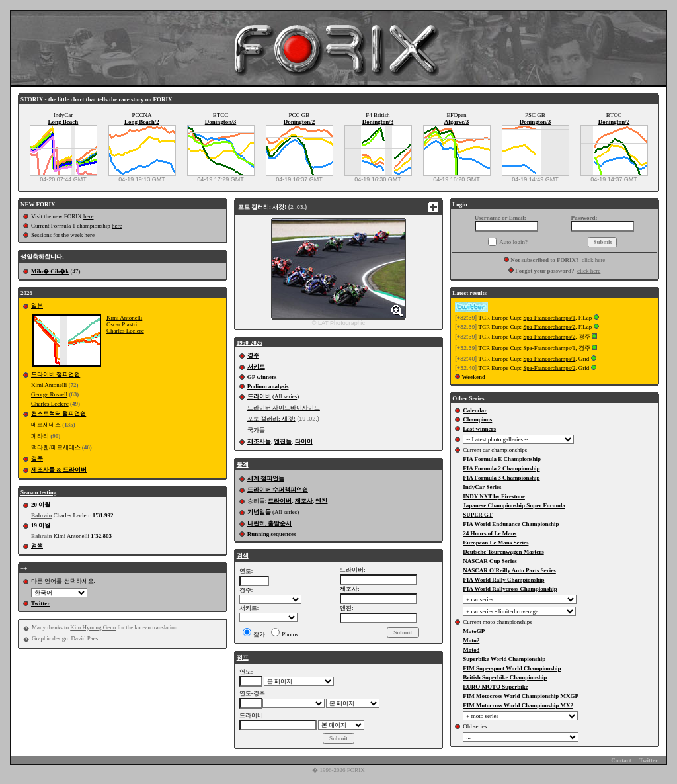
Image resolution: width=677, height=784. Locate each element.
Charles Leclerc (125, 331)
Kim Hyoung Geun (93, 627)
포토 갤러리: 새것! (271, 419)
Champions (477, 419)
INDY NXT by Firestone (494, 496)
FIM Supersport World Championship (512, 668)
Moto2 (471, 640)
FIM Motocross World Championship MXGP (521, 696)
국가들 (256, 430)
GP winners (262, 377)
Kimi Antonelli (124, 318)
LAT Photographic (341, 323)
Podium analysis (268, 386)
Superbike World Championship (504, 659)
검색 (37, 546)
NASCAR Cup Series (490, 561)
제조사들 (259, 441)
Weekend (474, 377)
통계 (243, 464)
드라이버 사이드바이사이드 (284, 408)
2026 (26, 293)
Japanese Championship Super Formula (514, 505)
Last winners (479, 429)
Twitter (40, 603)
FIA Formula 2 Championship (501, 468)
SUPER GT (478, 515)
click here (593, 260)
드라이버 (259, 396)
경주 (37, 458)
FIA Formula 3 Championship (501, 478)
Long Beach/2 (142, 122)
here (89, 216)
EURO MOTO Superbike (495, 687)
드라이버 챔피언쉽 (56, 374)
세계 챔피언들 (266, 478)
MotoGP (474, 631)
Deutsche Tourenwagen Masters (503, 552)
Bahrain (42, 515)
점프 (243, 658)
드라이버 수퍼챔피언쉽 (278, 490)
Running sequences (272, 534)
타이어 (304, 441)
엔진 (321, 501)
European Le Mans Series (496, 543)
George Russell (49, 394)
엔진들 (283, 441)
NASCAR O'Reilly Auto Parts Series (509, 570)
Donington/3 (221, 122)
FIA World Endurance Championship (511, 524)
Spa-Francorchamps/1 (549, 318)
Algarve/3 (457, 122)
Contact (621, 760)
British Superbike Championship (505, 677)
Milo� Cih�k (50, 271)
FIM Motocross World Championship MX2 (518, 705)
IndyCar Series (482, 487)
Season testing (38, 492)
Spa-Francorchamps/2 (549, 327)
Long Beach (63, 122)
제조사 (304, 501)
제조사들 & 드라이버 (59, 470)
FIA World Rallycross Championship (510, 589)
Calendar (475, 410)
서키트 (256, 367)
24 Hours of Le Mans (490, 533)
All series (286, 396)
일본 (37, 306)
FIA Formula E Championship (502, 459)
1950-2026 (250, 343)
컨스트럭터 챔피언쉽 (59, 414)
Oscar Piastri (122, 324)
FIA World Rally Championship (503, 580)
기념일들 (259, 512)
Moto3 (471, 650)
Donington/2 (299, 122)
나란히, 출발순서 (270, 523)
